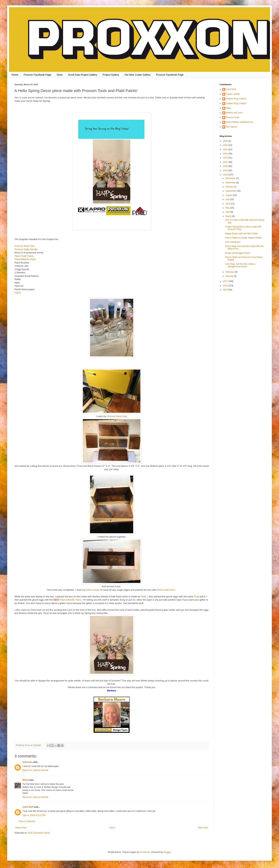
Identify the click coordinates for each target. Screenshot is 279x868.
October (230, 187)
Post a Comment (27, 821)
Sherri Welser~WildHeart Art (239, 122)
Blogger (167, 852)
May (228, 208)
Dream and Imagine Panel (238, 253)
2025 (226, 145)
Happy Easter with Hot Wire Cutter (241, 234)
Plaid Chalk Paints (24, 256)
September (231, 191)
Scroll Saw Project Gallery (83, 75)
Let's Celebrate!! (233, 242)
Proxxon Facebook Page (37, 75)
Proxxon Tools (233, 117)
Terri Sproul (231, 127)
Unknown (27, 762)
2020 (226, 166)
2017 (226, 281)
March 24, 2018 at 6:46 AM (35, 770)
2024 (226, 149)
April (228, 212)
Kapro (18, 293)
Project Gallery (111, 75)
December (231, 178)
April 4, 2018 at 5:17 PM (34, 815)
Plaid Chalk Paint (166, 590)
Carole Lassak (233, 94)
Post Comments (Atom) (39, 833)
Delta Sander (93, 590)
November (231, 183)
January (230, 276)
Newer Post (21, 828)
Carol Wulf (28, 807)
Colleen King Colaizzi (236, 99)
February (230, 272)
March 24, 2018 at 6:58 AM (35, 797)
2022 (226, 158)
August (229, 195)
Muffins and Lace (234, 113)
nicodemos (145, 852)
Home (15, 75)
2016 (226, 286)
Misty (25, 780)
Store (60, 75)
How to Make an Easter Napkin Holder (243, 238)
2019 (226, 171)
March (229, 216)
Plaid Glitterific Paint (25, 259)
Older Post (203, 828)
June (228, 204)
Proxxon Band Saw (24, 246)
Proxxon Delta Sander (26, 249)
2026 (226, 141)
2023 (226, 154)
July (228, 199)
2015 (226, 290)
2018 (226, 175)
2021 (226, 162)
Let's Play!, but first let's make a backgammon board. (240, 265)
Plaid (143, 597)
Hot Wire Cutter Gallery (138, 75)
